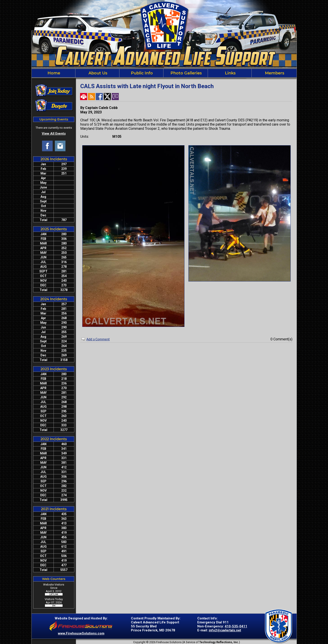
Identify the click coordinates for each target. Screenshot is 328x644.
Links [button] (230, 73)
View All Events (54, 134)
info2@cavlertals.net (225, 630)
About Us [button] (97, 73)
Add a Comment (98, 339)
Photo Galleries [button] (186, 73)
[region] (164, 73)
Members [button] (274, 73)
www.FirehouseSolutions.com (81, 633)
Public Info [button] (141, 73)
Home (53, 73)
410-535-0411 (236, 626)
